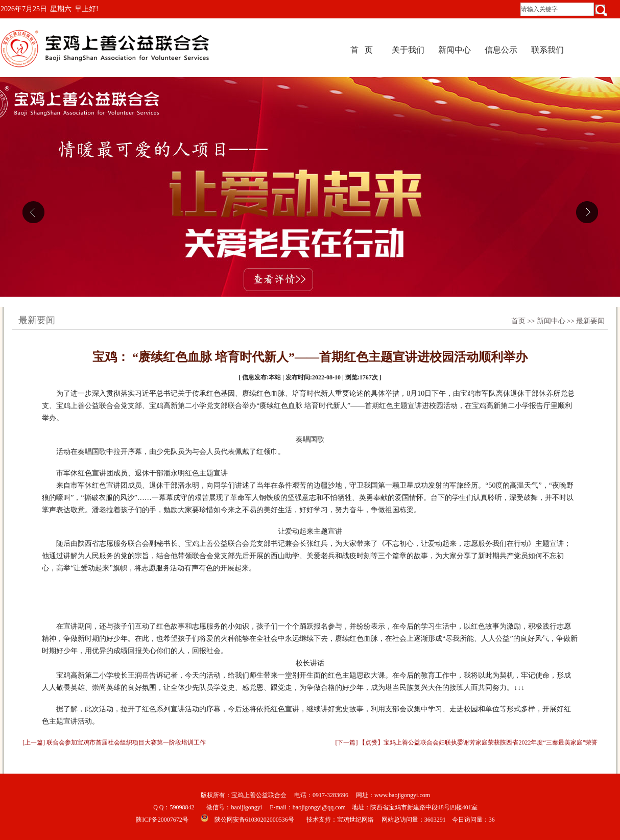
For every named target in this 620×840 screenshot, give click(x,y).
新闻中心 (455, 50)
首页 (518, 321)
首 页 (362, 50)
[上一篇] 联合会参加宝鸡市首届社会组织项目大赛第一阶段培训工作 (114, 742)
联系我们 (547, 50)
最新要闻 (590, 321)
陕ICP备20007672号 (162, 820)
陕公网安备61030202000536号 (254, 820)
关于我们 (408, 50)
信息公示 (501, 50)
